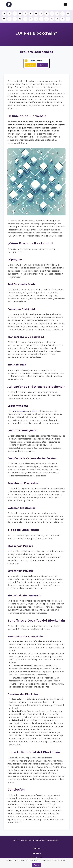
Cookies (36, 848)
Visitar (30, 65)
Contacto (37, 853)
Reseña (43, 65)
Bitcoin (35, 411)
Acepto (36, 865)
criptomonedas (18, 411)
